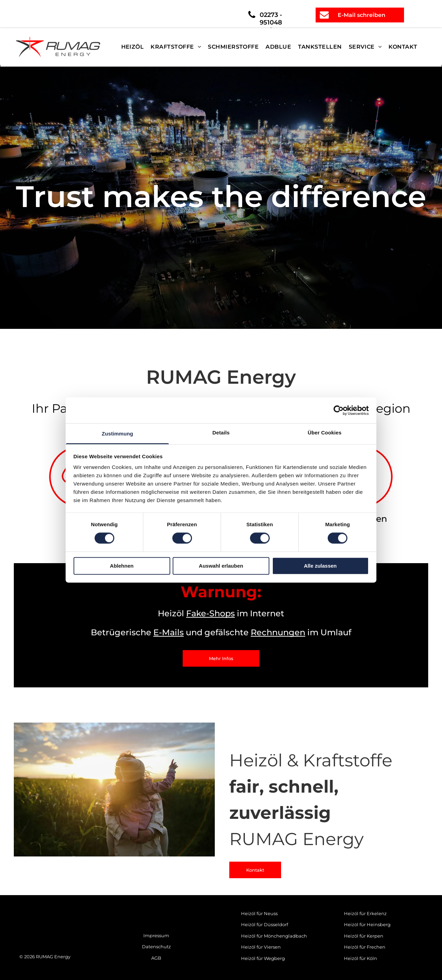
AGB (156, 958)
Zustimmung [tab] (118, 434)
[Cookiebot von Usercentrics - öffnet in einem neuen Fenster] (339, 410)
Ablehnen (122, 566)
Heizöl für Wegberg (263, 958)
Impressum (156, 935)
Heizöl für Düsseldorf (265, 924)
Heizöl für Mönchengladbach (274, 936)
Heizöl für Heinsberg (367, 924)
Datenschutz (156, 947)
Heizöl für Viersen (261, 947)
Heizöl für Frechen (365, 947)
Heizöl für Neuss (259, 913)
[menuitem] (133, 47)
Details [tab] (221, 433)
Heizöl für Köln (361, 958)
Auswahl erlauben (221, 566)
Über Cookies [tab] (325, 433)
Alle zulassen (320, 566)
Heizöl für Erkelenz (365, 913)
